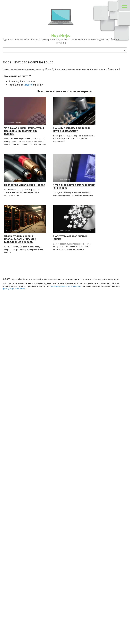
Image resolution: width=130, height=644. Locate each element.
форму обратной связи (14, 289)
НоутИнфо (61, 36)
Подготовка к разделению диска (70, 237)
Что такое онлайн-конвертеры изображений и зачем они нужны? (24, 131)
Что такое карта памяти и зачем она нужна (74, 186)
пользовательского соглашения (65, 286)
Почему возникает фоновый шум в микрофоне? (72, 129)
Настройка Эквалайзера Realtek (25, 185)
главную (28, 85)
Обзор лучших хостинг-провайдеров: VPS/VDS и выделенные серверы (20, 239)
